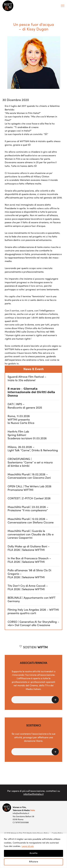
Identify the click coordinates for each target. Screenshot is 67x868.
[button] (35, 700)
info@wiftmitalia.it (33, 794)
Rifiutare (34, 862)
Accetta (33, 853)
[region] (33, 851)
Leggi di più (28, 846)
